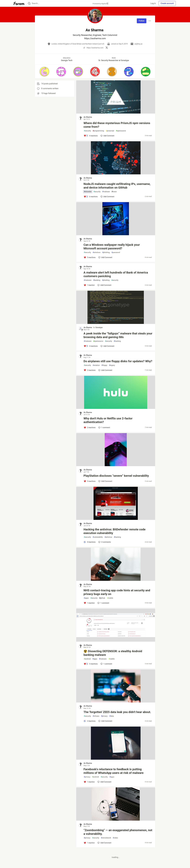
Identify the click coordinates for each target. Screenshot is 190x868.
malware (106, 192)
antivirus (108, 537)
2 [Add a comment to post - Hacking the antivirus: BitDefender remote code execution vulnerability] (104, 542)
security (87, 131)
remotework (106, 838)
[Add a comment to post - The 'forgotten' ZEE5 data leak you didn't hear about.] (90, 721)
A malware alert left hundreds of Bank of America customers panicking (116, 274)
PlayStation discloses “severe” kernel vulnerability (116, 476)
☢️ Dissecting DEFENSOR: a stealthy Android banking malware (113, 653)
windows (97, 252)
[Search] (29, 3)
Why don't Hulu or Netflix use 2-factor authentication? (108, 420)
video (115, 838)
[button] (44, 72)
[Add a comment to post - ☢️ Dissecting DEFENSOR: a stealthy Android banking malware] (91, 664)
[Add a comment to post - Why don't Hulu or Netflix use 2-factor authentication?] (90, 428)
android (87, 659)
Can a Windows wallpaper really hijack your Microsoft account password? (112, 247)
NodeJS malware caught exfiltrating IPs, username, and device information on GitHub (117, 186)
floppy (104, 365)
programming (98, 131)
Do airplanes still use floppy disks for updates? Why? (118, 361)
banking (97, 280)
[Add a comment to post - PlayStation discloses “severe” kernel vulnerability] (90, 481)
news (114, 192)
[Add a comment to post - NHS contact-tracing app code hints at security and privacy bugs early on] (89, 603)
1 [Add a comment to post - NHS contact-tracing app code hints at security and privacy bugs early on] (103, 603)
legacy (112, 365)
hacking (117, 341)
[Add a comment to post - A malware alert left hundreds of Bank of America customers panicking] (89, 285)
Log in (153, 3)
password (116, 252)
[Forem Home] (19, 3)
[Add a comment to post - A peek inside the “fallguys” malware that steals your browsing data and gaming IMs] (91, 346)
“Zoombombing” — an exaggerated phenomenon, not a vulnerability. (118, 832)
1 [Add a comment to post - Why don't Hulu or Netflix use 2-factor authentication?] (104, 428)
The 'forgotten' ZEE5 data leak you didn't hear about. (117, 712)
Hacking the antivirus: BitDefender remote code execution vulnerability (114, 531)
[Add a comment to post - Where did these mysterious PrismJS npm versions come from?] (91, 136)
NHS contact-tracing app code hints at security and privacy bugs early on (117, 592)
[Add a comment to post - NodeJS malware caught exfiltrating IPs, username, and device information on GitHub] (91, 197)
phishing (106, 252)
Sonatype (99, 327)
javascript (110, 131)
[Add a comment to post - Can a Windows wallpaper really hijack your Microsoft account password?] (90, 257)
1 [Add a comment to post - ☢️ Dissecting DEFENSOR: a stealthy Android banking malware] (106, 664)
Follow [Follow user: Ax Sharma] (142, 21)
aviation (96, 365)
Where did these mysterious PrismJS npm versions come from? (117, 125)
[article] (116, 113)
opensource (121, 131)
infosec (96, 716)
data (112, 716)
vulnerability (98, 537)
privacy (104, 716)
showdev (88, 192)
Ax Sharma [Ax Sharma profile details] (88, 117)
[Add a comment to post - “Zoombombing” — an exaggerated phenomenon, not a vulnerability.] (89, 843)
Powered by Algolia (100, 4)
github (102, 598)
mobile (110, 598)
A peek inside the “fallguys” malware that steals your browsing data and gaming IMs (118, 335)
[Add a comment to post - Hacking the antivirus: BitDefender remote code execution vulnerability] (90, 542)
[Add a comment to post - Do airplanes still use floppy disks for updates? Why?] (90, 370)
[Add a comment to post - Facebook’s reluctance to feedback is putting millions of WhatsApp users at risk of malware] (89, 782)
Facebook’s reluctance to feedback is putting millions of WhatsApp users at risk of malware (113, 771)
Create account (167, 3)
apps (86, 598)
